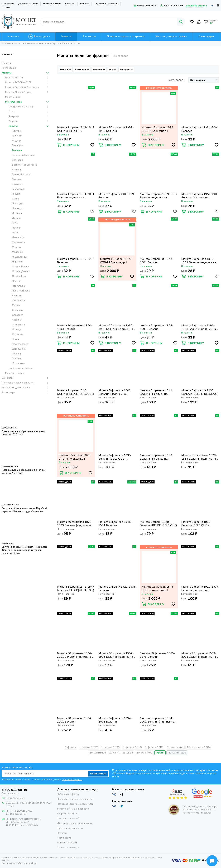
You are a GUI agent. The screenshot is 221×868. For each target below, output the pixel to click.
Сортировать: (176, 80)
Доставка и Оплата (28, 4)
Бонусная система (52, 4)
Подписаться (98, 774)
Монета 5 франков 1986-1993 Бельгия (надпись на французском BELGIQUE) (199, 327)
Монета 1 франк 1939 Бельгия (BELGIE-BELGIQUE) (158, 524)
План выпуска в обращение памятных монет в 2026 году (23, 433)
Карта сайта (64, 838)
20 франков (144, 753)
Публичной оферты (72, 780)
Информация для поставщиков (75, 823)
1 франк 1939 (110, 747)
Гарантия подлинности (70, 828)
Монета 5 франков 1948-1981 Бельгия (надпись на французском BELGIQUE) (199, 261)
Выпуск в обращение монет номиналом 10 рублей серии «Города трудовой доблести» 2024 (24, 550)
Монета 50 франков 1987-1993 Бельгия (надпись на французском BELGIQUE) (116, 655)
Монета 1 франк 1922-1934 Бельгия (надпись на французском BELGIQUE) (200, 588)
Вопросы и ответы (68, 814)
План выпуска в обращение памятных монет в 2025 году (23, 471)
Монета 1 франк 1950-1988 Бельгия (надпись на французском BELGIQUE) (200, 196)
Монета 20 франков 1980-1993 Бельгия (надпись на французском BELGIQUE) (116, 327)
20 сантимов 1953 (121, 753)
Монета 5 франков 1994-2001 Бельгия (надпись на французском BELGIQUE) (157, 720)
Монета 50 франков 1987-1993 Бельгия (116, 129)
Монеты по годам (67, 843)
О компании (8, 4)
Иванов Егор (31, 863)
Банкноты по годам (68, 848)
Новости (62, 833)
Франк (160, 753)
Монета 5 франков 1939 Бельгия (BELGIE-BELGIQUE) (200, 392)
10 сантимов (175, 747)
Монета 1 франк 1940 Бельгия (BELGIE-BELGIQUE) (76, 392)
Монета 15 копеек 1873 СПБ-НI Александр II (157, 129)
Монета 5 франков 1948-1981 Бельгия (157, 261)
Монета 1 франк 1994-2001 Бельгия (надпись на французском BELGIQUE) (76, 196)
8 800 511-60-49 (172, 6)
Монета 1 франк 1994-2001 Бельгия (200, 129)
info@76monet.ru (146, 6)
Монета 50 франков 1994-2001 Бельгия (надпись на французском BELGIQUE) (75, 655)
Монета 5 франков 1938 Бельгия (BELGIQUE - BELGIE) (115, 457)
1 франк (70, 747)
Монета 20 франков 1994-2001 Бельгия (75, 720)
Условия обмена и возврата (73, 809)
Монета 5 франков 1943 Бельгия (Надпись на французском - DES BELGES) (117, 392)
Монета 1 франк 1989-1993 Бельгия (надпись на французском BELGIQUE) (158, 196)
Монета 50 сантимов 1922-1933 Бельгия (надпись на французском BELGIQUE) (75, 524)
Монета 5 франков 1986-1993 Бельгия (157, 327)
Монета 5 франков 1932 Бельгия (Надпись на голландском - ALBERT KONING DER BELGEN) (156, 457)
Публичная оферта (68, 794)
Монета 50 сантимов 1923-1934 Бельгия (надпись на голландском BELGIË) (199, 457)
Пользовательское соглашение (75, 799)
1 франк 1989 (154, 747)
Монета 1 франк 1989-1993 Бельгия (117, 196)
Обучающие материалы (106, 4)
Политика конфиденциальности (75, 804)
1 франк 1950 (132, 747)
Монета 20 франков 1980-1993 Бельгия (75, 327)
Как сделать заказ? (68, 818)
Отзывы (6, 7)
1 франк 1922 (89, 747)
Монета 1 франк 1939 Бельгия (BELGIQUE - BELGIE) (196, 524)
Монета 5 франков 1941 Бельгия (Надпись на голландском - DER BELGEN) (158, 392)
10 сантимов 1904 (199, 747)
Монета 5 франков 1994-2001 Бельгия (115, 720)
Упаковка (85, 4)
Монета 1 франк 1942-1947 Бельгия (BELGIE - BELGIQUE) (76, 129)
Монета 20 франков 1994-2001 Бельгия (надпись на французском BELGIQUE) (199, 655)
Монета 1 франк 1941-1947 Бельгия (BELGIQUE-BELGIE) (76, 588)
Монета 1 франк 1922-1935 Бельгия (117, 588)
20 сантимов (98, 753)
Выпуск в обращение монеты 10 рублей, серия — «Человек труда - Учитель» (25, 510)
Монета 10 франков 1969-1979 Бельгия (157, 655)
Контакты (70, 4)
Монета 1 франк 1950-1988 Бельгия (76, 261)
